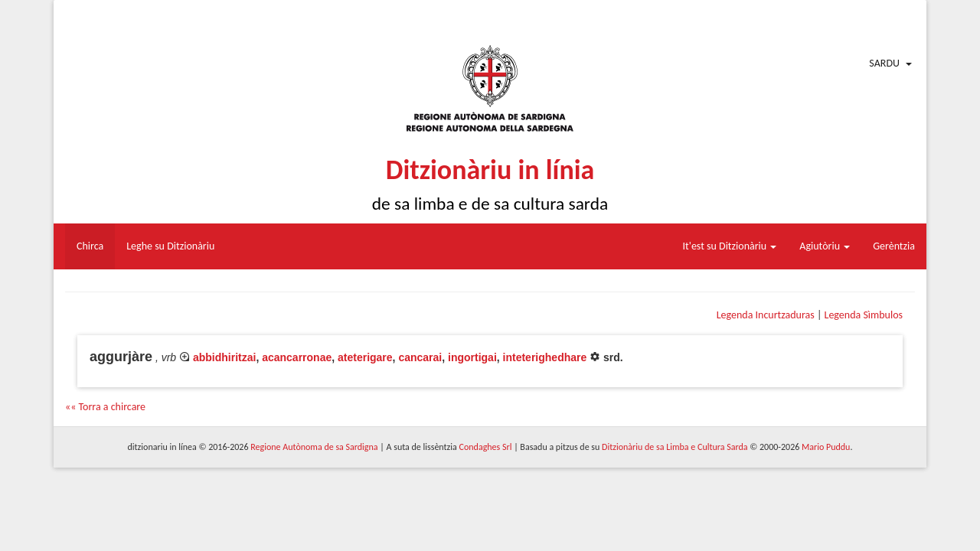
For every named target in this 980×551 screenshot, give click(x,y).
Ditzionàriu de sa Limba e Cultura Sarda (675, 447)
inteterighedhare (545, 357)
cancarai (420, 357)
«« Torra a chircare (105, 407)
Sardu (884, 63)
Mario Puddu (826, 447)
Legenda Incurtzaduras (766, 315)
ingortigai (472, 357)
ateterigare (365, 357)
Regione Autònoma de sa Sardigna (314, 447)
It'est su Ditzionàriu (730, 246)
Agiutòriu (825, 246)
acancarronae (297, 357)
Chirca (90, 246)
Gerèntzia (894, 246)
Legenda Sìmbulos (864, 315)
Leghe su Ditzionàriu (170, 246)
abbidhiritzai (224, 357)
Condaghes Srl (486, 447)
